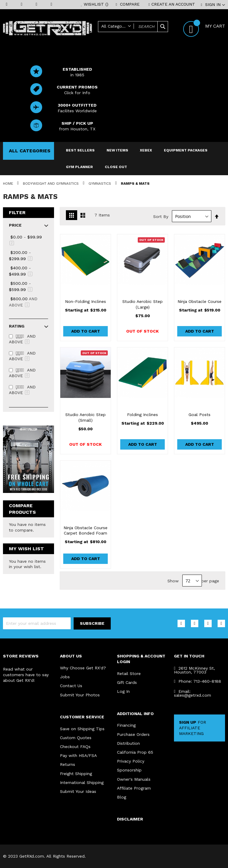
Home (9, 184)
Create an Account (173, 4)
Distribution (128, 743)
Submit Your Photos (80, 694)
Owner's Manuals (134, 779)
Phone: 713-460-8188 (198, 680)
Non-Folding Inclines (85, 302)
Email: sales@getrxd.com (193, 692)
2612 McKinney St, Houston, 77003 (194, 669)
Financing (126, 725)
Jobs (65, 676)
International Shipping (82, 782)
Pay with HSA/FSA (78, 755)
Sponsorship (129, 770)
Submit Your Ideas (78, 791)
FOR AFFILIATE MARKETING (193, 727)
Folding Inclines (142, 415)
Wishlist (96, 4)
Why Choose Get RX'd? (83, 667)
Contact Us (71, 685)
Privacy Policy (131, 761)
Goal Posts (199, 415)
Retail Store (129, 672)
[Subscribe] (92, 623)
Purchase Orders (133, 733)
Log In (123, 690)
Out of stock (142, 331)
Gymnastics (100, 184)
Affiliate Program (134, 788)
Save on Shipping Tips (82, 728)
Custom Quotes (76, 737)
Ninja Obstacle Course (199, 302)
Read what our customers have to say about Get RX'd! (26, 674)
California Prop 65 (135, 752)
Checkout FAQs (75, 746)
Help (155, 36)
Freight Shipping (76, 773)
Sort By (161, 216)
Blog (122, 797)
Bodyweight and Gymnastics (51, 184)
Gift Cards (127, 682)
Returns (68, 764)
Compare (130, 4)
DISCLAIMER (130, 819)
